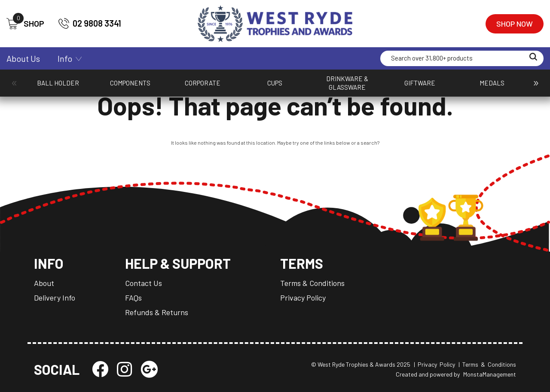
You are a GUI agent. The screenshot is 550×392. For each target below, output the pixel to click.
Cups (182, 87)
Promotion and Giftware (490, 87)
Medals (313, 87)
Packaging (355, 87)
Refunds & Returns (157, 312)
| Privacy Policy (434, 364)
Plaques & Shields (447, 87)
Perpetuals (402, 87)
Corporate (138, 87)
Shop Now (515, 24)
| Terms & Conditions (487, 364)
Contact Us (144, 283)
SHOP (25, 24)
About (44, 283)
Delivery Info (55, 298)
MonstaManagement (490, 374)
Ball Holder (43, 87)
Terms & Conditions (312, 283)
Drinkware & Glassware (226, 87)
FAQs (133, 298)
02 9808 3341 (90, 23)
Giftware (271, 87)
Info (65, 58)
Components (89, 87)
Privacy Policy (303, 298)
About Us (23, 58)
